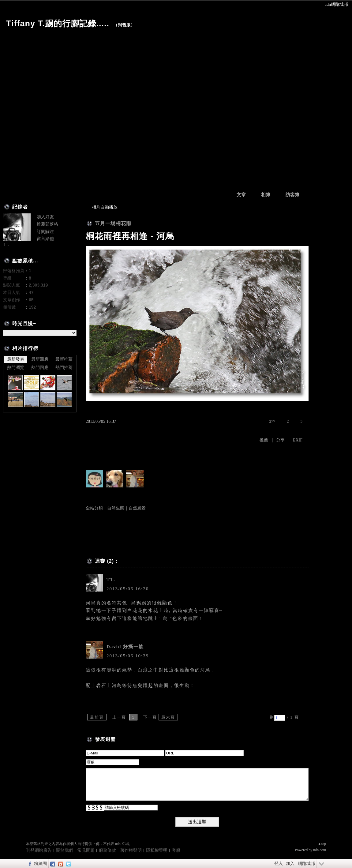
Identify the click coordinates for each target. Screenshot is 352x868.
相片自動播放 (105, 207)
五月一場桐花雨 (113, 223)
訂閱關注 (45, 231)
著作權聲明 (131, 850)
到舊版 (124, 25)
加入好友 (45, 217)
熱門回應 (40, 367)
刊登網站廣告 (39, 850)
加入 (290, 863)
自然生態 (116, 508)
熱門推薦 (64, 367)
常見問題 (86, 850)
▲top (322, 844)
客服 (176, 850)
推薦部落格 (47, 224)
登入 (279, 863)
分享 (280, 440)
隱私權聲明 (157, 850)
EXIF (298, 440)
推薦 (264, 440)
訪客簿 (292, 195)
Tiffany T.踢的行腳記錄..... (58, 24)
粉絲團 (40, 863)
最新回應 (40, 359)
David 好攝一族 (125, 647)
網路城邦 (306, 863)
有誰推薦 (95, 459)
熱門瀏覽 (16, 367)
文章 (241, 195)
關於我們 (65, 850)
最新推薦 (64, 359)
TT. (111, 580)
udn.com (320, 850)
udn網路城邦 (336, 4)
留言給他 (45, 239)
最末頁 (168, 717)
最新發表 (16, 359)
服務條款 (107, 850)
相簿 (266, 195)
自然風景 (137, 508)
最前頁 (97, 717)
